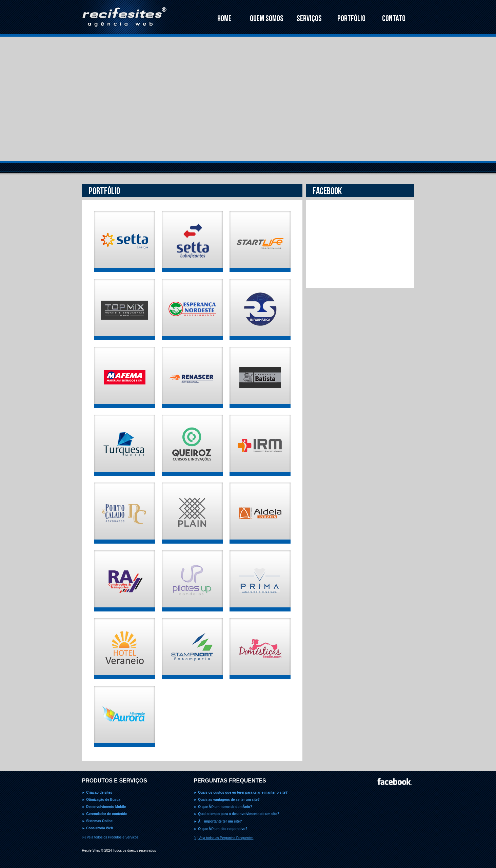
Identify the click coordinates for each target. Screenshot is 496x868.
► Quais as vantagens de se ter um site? (227, 800)
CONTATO (394, 18)
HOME (224, 18)
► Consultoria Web (98, 828)
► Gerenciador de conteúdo (105, 814)
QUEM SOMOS (267, 18)
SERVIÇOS (309, 18)
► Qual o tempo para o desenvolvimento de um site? (237, 814)
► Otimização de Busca (101, 800)
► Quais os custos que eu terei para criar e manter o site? (241, 792)
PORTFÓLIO (351, 18)
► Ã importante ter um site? (218, 821)
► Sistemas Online (97, 821)
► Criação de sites (97, 792)
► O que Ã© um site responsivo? (221, 829)
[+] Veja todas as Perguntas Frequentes (224, 838)
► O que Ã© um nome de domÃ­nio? (223, 807)
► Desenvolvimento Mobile (104, 807)
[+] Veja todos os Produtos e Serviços (110, 837)
